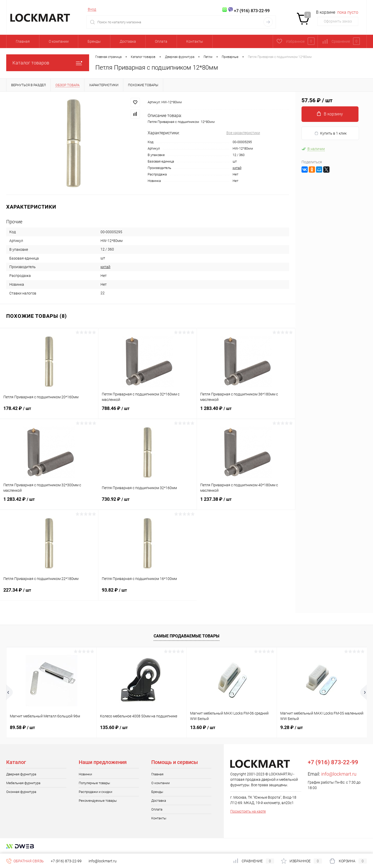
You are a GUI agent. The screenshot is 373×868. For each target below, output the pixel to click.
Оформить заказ (338, 21)
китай (237, 168)
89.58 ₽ (22, 727)
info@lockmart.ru (339, 774)
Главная (23, 41)
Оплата (161, 41)
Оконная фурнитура (21, 792)
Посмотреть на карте (248, 811)
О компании (59, 41)
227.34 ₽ (49, 593)
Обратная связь (25, 861)
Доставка (128, 41)
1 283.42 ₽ (49, 502)
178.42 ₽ (49, 411)
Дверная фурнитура (21, 774)
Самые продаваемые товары (187, 636)
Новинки (85, 774)
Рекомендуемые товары (98, 801)
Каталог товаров (48, 63)
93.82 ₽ (148, 593)
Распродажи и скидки (95, 792)
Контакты (195, 41)
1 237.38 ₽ (246, 502)
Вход (92, 9)
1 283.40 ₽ (246, 411)
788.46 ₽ (148, 411)
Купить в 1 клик (330, 133)
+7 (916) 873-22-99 (66, 861)
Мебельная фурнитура (23, 783)
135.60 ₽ (114, 727)
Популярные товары (94, 783)
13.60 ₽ (203, 727)
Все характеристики (243, 133)
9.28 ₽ (292, 727)
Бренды (94, 41)
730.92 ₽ (148, 502)
